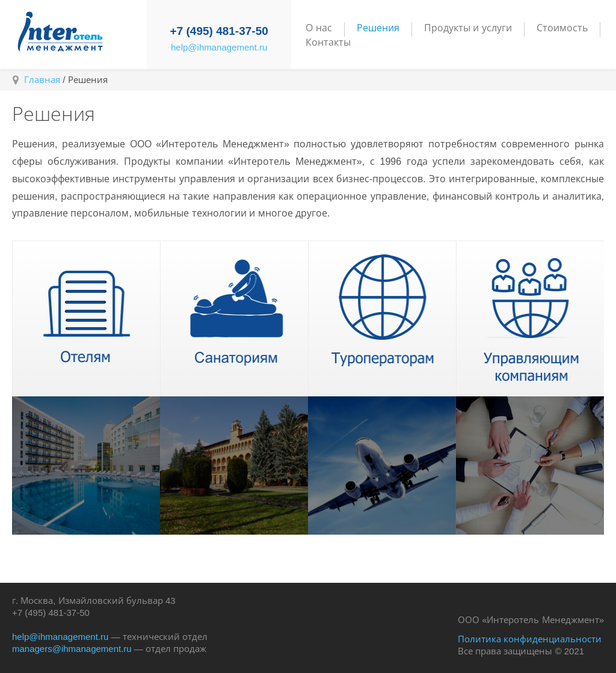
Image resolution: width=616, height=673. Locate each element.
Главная (42, 80)
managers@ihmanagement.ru (72, 649)
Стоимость (562, 28)
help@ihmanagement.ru (219, 47)
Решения (378, 28)
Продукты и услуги (468, 28)
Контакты (328, 42)
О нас (319, 28)
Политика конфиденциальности (530, 639)
